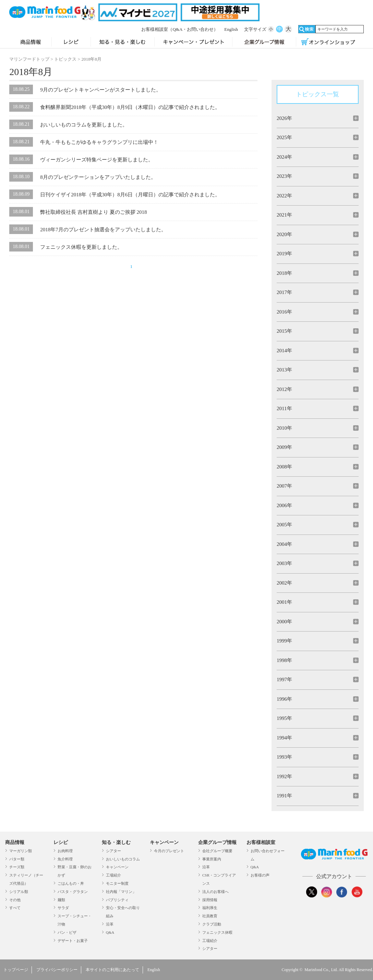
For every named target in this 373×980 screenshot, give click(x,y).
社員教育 (210, 916)
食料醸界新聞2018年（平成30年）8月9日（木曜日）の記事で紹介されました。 (130, 107)
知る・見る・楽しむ (123, 42)
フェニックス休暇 (217, 932)
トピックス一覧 (317, 94)
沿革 (110, 924)
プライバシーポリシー (57, 970)
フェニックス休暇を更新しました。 (81, 247)
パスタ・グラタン (73, 892)
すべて (15, 908)
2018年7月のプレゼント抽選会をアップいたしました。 (103, 230)
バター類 (17, 859)
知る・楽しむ (116, 842)
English (231, 29)
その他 (15, 900)
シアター (113, 851)
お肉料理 (65, 851)
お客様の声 (260, 875)
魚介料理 (65, 859)
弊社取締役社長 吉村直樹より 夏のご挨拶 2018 (93, 212)
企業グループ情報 (264, 42)
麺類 (61, 900)
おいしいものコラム (123, 859)
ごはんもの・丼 (71, 883)
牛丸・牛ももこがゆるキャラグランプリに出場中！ (99, 142)
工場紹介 (113, 875)
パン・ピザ (67, 932)
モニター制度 (117, 883)
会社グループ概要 (217, 851)
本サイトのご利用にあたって (112, 970)
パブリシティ (117, 900)
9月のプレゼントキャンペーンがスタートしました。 (101, 90)
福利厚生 (210, 908)
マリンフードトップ (29, 59)
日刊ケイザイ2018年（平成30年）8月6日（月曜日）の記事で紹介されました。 (130, 195)
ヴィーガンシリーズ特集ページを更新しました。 (97, 160)
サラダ (63, 908)
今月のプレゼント (169, 851)
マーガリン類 (21, 851)
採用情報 (210, 900)
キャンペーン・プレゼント (193, 42)
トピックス (65, 59)
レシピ (71, 42)
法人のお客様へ (215, 892)
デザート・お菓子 (73, 941)
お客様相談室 (180, 29)
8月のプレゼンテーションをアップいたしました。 (98, 177)
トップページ (16, 970)
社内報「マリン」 (121, 892)
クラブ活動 (212, 924)
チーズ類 (17, 867)
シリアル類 (19, 892)
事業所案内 (212, 859)
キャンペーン (117, 867)
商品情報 (30, 42)
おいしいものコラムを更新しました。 (84, 125)
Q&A (110, 932)
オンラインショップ (328, 42)
